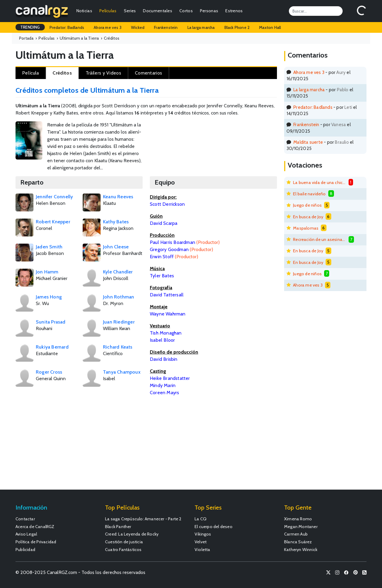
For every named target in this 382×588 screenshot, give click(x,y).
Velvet (201, 542)
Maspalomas (306, 228)
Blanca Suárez (298, 542)
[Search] (316, 11)
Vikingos (203, 534)
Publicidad (25, 550)
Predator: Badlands (67, 27)
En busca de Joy (308, 217)
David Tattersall (167, 295)
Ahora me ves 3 (108, 27)
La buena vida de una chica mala (320, 182)
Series (130, 11)
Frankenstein (166, 27)
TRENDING (30, 27)
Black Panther (118, 527)
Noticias (84, 11)
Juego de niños (307, 205)
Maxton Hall (270, 27)
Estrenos (234, 11)
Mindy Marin (163, 385)
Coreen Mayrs (164, 393)
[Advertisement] (236, 141)
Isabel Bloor (162, 340)
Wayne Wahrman (168, 314)
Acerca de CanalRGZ (35, 527)
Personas (209, 11)
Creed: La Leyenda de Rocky (132, 534)
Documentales (158, 11)
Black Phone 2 (237, 27)
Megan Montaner (301, 527)
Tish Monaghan (166, 333)
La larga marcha (201, 27)
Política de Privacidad (36, 542)
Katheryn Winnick (301, 550)
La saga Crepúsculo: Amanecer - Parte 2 (143, 519)
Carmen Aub (296, 534)
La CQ (201, 519)
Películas (108, 11)
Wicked (138, 27)
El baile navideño (309, 194)
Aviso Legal (26, 534)
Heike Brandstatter (170, 378)
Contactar (25, 519)
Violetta (202, 550)
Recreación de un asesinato (320, 239)
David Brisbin (164, 359)
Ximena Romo (298, 519)
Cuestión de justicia (124, 542)
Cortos (186, 11)
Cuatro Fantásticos (123, 550)
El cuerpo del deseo (214, 527)
